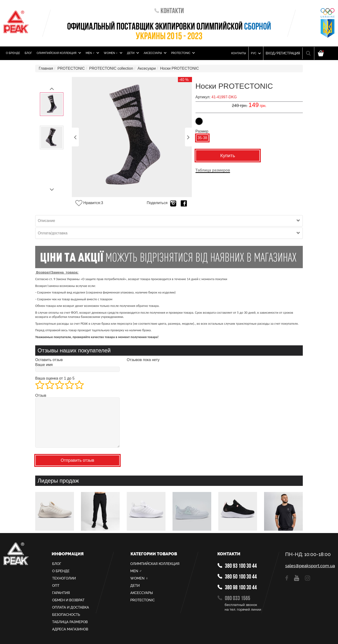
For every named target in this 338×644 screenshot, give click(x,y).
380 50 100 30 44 (237, 577)
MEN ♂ (92, 53)
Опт (56, 586)
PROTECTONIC (183, 53)
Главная (46, 68)
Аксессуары (155, 53)
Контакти (169, 11)
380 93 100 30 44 (237, 566)
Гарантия (61, 593)
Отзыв (41, 396)
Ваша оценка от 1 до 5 (55, 378)
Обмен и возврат (68, 600)
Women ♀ (113, 53)
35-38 (202, 138)
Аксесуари (147, 68)
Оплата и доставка (71, 607)
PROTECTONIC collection (111, 68)
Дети (133, 53)
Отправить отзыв (78, 460)
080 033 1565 (234, 598)
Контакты (239, 53)
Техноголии (64, 578)
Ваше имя (44, 365)
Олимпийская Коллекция (59, 53)
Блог (28, 53)
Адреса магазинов (70, 629)
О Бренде (13, 53)
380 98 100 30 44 (237, 588)
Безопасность (66, 615)
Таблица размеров (70, 622)
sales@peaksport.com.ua (310, 566)
